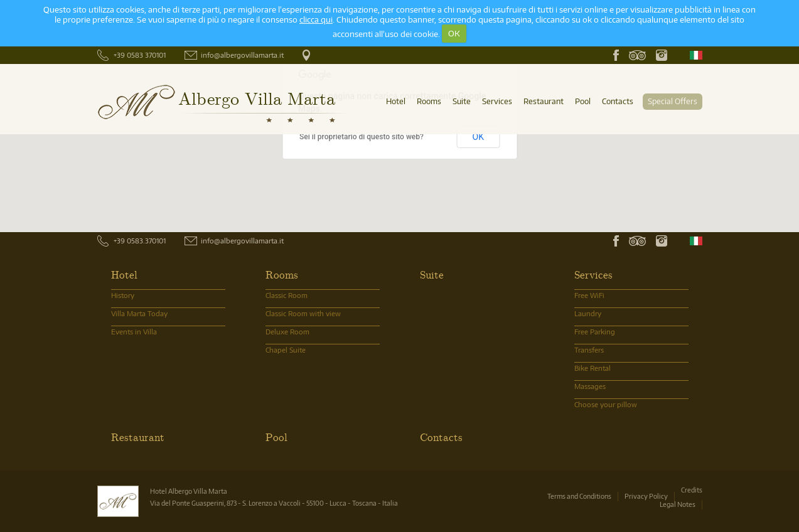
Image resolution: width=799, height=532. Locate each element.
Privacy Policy (646, 496)
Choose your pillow (606, 404)
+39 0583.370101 (140, 241)
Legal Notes (678, 504)
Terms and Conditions (579, 496)
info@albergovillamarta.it (242, 55)
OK (454, 33)
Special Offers (673, 101)
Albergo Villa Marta (257, 98)
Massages (590, 386)
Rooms (429, 101)
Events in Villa (134, 332)
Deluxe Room (287, 332)
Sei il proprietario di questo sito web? (362, 137)
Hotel (396, 101)
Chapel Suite (286, 350)
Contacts (618, 101)
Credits (692, 490)
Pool (583, 101)
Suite (462, 101)
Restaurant (544, 101)
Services (497, 101)
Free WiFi (589, 295)
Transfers (589, 350)
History (123, 295)
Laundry (588, 313)
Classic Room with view (303, 313)
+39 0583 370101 (140, 55)
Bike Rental (593, 368)
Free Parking (595, 332)
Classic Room (287, 295)
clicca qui (316, 19)
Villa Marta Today (139, 313)
